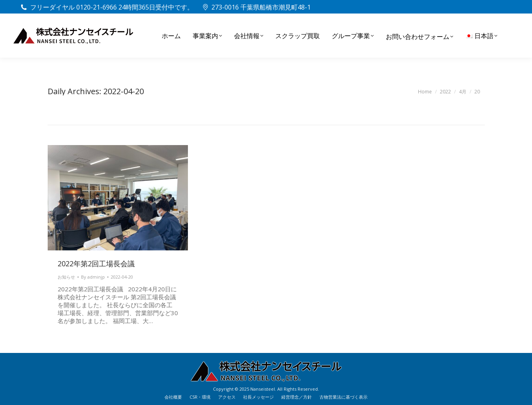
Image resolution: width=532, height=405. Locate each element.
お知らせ (66, 277)
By (93, 277)
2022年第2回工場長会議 (96, 264)
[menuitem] (481, 36)
